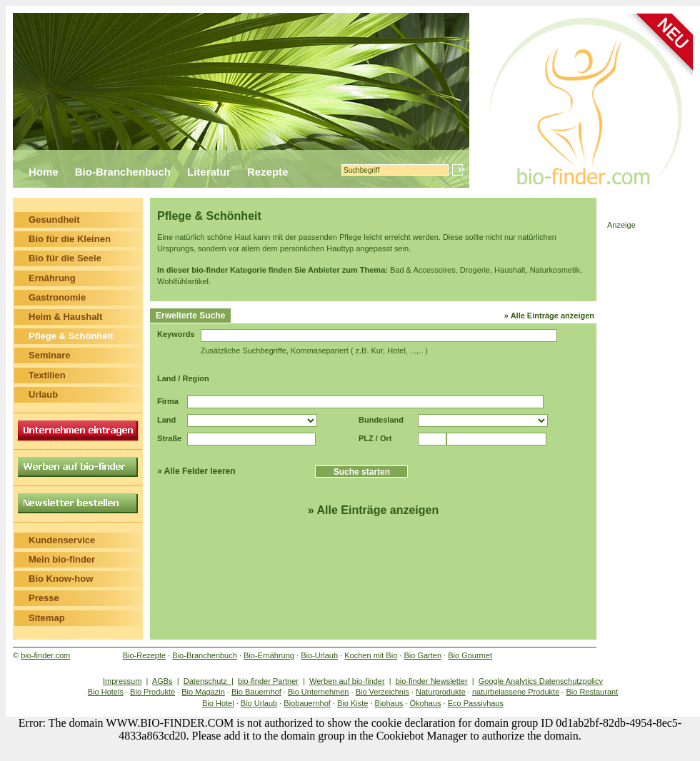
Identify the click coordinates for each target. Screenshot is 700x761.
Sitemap (47, 618)
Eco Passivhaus (476, 703)
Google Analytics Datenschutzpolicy (541, 681)
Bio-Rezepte (145, 655)
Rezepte (268, 172)
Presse (44, 598)
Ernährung (52, 278)
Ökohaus (426, 703)
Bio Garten (422, 655)
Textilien (47, 375)
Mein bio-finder (62, 559)
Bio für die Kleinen (70, 239)
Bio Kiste (352, 703)
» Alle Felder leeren (196, 471)
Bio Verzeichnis (382, 692)
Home (44, 172)
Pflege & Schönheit (71, 336)
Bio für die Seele (65, 258)
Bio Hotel (218, 703)
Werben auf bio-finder (347, 681)
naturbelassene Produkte (516, 692)
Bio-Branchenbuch (123, 172)
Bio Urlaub (259, 703)
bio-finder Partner (268, 681)
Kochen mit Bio (371, 655)
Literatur (209, 172)
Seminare (50, 355)
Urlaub (43, 394)
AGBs (162, 681)
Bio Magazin (203, 692)
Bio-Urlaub (319, 655)
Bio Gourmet (470, 655)
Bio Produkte (152, 692)
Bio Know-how (61, 579)
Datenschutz (207, 681)
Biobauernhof (307, 703)
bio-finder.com (45, 655)
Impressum (122, 681)
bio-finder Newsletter (432, 681)
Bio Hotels (106, 692)
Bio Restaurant (592, 692)
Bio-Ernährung (269, 655)
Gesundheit (54, 220)
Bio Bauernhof (256, 692)
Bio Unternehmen (319, 692)
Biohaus (389, 703)
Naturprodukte (441, 692)
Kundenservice (62, 540)
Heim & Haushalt (65, 317)
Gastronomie (57, 297)
